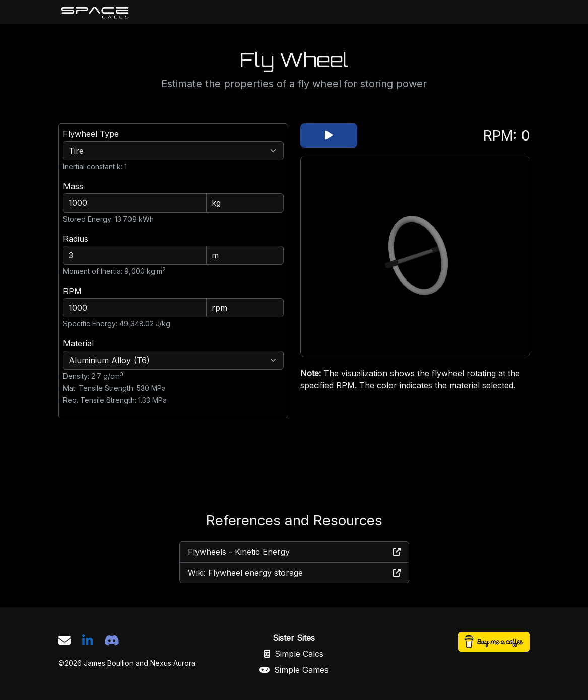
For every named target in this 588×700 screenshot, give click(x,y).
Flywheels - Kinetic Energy (294, 552)
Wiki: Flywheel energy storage (294, 573)
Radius (76, 239)
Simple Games (294, 670)
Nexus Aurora (173, 663)
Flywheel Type (91, 134)
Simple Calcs (294, 654)
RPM (72, 291)
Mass (73, 186)
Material (78, 343)
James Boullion (109, 663)
